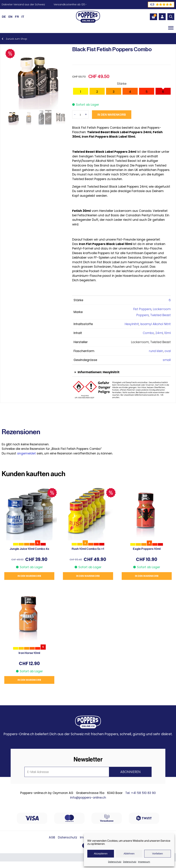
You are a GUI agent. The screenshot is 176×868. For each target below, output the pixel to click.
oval (168, 351)
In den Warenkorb (112, 115)
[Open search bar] (171, 17)
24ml (159, 333)
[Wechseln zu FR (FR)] (17, 17)
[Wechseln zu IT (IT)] (23, 17)
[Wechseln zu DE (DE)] (4, 17)
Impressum (144, 862)
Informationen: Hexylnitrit (99, 372)
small (167, 360)
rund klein (156, 351)
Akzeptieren (101, 853)
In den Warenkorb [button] (29, 576)
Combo (148, 333)
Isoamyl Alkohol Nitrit (155, 324)
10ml (167, 333)
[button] (121, 372)
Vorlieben (158, 853)
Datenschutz (115, 862)
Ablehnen (129, 853)
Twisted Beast (160, 315)
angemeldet (26, 453)
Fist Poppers (142, 309)
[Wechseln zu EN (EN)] (10, 17)
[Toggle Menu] (171, 28)
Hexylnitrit (132, 324)
